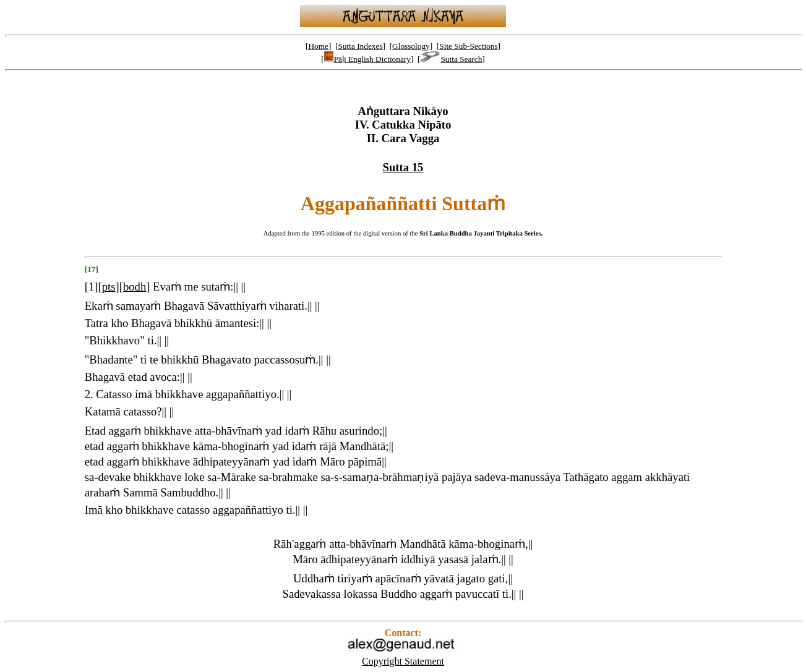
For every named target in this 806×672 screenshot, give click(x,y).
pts (109, 287)
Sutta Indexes (360, 46)
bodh (135, 287)
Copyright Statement (403, 661)
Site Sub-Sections (468, 46)
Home (318, 46)
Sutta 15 (403, 167)
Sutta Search (451, 59)
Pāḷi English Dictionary (367, 59)
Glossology (411, 46)
